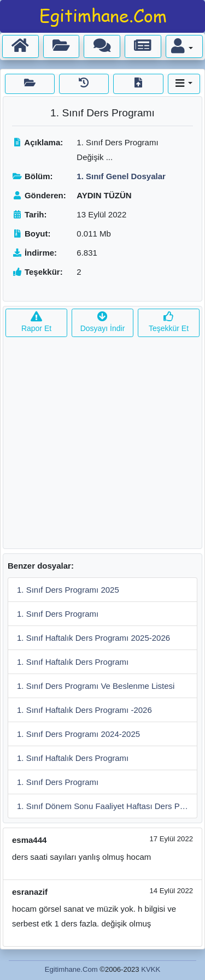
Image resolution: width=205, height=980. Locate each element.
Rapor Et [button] (36, 323)
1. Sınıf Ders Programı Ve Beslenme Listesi (96, 686)
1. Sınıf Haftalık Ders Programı (73, 662)
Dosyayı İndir (103, 323)
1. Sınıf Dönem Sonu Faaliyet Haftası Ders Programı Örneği (107, 806)
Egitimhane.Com (71, 969)
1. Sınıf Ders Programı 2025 (68, 590)
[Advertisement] (102, 446)
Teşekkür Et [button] (169, 323)
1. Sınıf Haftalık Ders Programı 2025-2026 (93, 638)
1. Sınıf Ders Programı (58, 614)
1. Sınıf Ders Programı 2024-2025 (78, 734)
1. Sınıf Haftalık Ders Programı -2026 (84, 710)
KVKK (151, 969)
